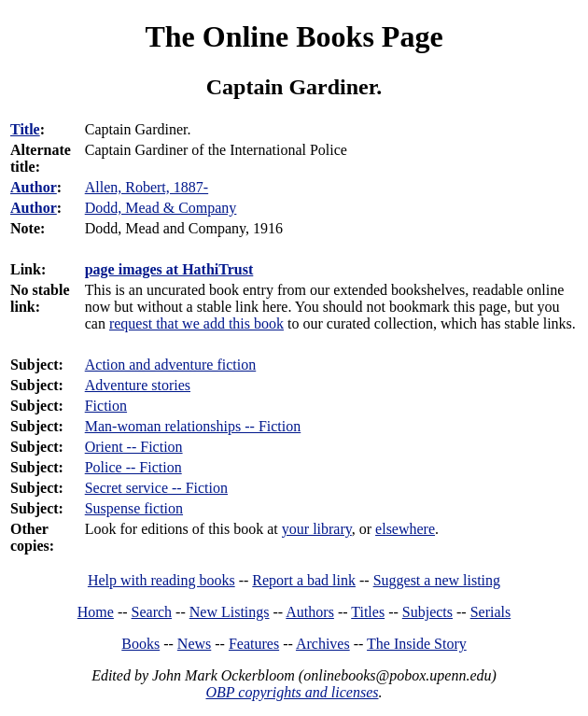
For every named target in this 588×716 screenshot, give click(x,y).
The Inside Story (417, 644)
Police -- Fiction (133, 467)
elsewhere (405, 529)
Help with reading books (161, 580)
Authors (310, 612)
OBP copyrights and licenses (292, 692)
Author (34, 187)
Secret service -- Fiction (156, 488)
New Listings (230, 612)
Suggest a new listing (437, 580)
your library (317, 529)
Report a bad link (304, 580)
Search (152, 612)
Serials (491, 612)
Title (25, 129)
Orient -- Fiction (134, 447)
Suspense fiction (134, 508)
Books (140, 644)
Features (254, 644)
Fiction (106, 406)
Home (96, 612)
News (194, 644)
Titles (368, 612)
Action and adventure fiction (171, 365)
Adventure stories (138, 385)
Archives (323, 644)
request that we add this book (196, 323)
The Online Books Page (294, 36)
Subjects (427, 612)
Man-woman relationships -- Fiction (193, 426)
